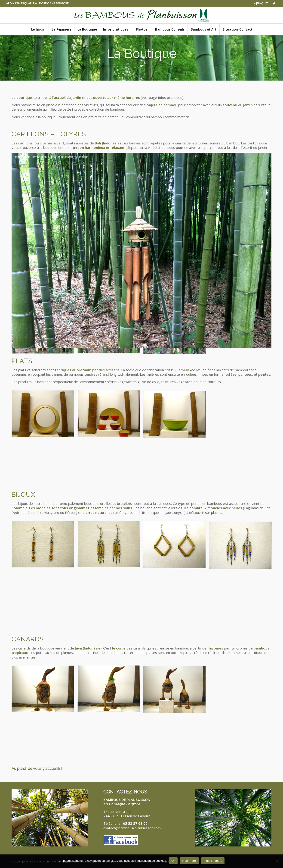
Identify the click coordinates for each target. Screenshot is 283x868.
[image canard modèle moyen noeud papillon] (110, 691)
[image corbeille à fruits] (45, 416)
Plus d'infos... (213, 861)
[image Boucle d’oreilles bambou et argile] (45, 546)
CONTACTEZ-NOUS (125, 792)
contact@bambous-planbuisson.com (132, 828)
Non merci (189, 861)
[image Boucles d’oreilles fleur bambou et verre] (110, 546)
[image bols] (110, 416)
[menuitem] (260, 3)
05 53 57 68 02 (135, 823)
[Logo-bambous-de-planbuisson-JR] (141, 15)
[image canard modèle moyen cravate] (45, 691)
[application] (141, 226)
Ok (173, 861)
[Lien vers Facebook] (274, 3)
